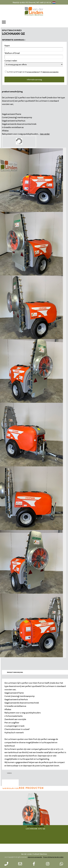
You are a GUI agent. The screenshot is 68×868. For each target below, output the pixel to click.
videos (9, 773)
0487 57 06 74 (45, 2)
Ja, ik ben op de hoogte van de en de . (32, 72)
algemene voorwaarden (51, 72)
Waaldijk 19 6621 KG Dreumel (24, 2)
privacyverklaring (33, 72)
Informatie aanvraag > (14, 40)
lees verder (45, 134)
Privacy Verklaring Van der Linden (53, 857)
